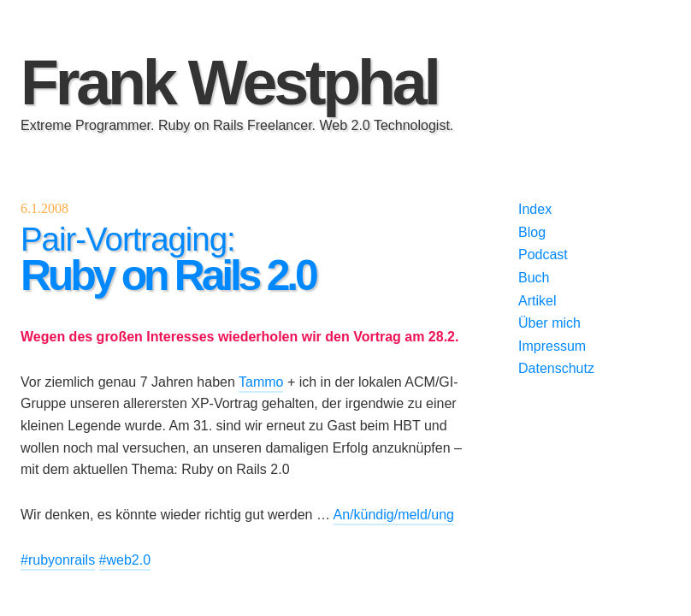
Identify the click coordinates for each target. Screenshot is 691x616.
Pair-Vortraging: (168, 260)
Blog (532, 232)
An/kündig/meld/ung (394, 515)
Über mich (549, 323)
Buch (534, 278)
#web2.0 (125, 560)
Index (535, 209)
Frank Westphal (229, 83)
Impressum (552, 346)
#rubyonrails (58, 560)
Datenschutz (556, 368)
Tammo (261, 382)
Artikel (537, 301)
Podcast (543, 255)
